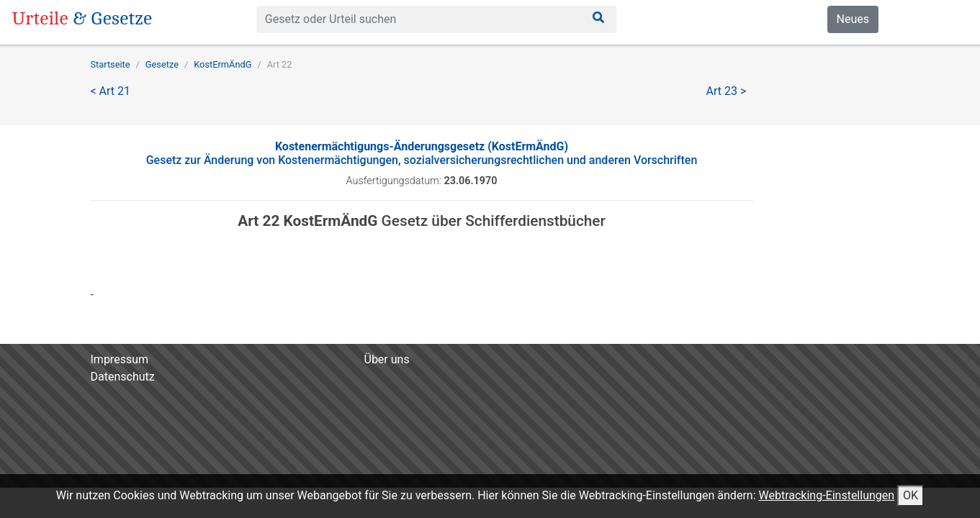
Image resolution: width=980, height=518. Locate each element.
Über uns (387, 359)
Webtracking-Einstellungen (826, 495)
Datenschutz (123, 377)
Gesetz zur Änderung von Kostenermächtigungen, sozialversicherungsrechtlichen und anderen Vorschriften (422, 153)
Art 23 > (727, 91)
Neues (853, 19)
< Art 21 (111, 91)
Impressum (120, 359)
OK (911, 495)
